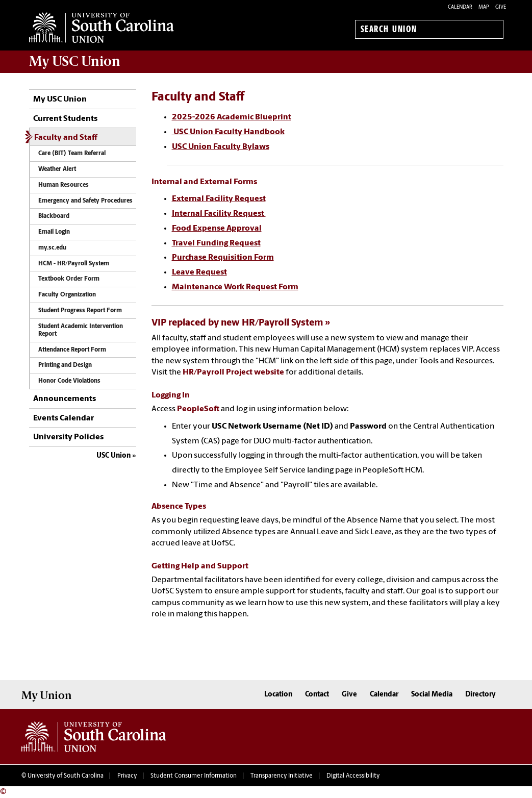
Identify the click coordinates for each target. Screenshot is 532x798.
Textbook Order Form (69, 279)
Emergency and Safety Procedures (85, 201)
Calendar (460, 7)
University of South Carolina (66, 776)
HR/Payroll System (283, 323)
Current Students (65, 119)
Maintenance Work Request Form (235, 287)
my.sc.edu (52, 248)
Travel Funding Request (216, 243)
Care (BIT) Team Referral (72, 154)
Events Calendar (64, 418)
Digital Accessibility (353, 776)
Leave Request (199, 272)
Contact (317, 695)
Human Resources (64, 185)
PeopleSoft (198, 409)
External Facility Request (219, 199)
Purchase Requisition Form (223, 258)
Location (278, 695)
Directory (480, 695)
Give (501, 7)
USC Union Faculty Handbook (228, 132)
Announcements (65, 399)
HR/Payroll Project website (233, 372)
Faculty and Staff (66, 138)
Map (484, 7)
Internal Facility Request (219, 214)
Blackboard (54, 216)
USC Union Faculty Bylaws (221, 147)
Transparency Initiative (282, 776)
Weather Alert (57, 169)
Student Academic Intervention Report (81, 330)
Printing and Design (65, 365)
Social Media (432, 695)
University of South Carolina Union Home (102, 28)
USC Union (113, 456)
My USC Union (60, 99)
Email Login (54, 232)
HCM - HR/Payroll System (74, 264)
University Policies (68, 437)
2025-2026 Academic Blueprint (232, 117)
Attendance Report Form (72, 350)
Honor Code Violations (69, 381)
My (75, 61)
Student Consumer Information (194, 776)
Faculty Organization (67, 295)
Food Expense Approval (217, 229)
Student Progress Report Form (80, 311)
